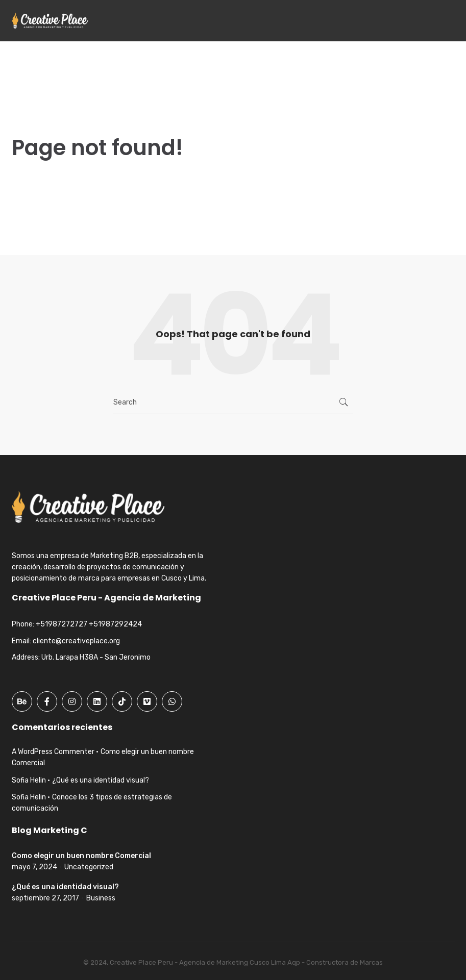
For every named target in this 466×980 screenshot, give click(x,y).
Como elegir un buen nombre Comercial (81, 856)
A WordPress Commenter (53, 752)
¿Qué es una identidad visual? (101, 780)
